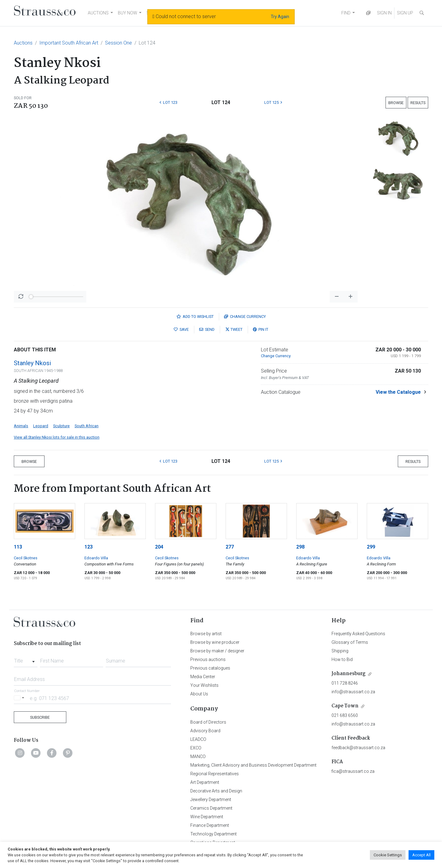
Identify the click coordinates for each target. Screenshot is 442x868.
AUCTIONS (98, 13)
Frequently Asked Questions (358, 634)
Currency (245, 317)
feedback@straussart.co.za (358, 748)
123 (89, 547)
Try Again (280, 17)
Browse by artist (206, 634)
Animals (21, 426)
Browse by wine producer (215, 642)
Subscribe (40, 717)
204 (159, 547)
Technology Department (213, 834)
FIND (346, 13)
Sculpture (61, 426)
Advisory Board (205, 731)
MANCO (198, 757)
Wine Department (207, 817)
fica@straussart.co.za (353, 771)
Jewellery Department (211, 800)
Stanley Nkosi (32, 363)
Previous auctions (208, 659)
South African (87, 426)
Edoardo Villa (96, 558)
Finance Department (210, 825)
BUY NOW (128, 13)
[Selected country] (20, 698)
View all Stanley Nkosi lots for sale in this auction (57, 437)
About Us (199, 694)
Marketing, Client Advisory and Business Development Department (253, 765)
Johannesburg (349, 674)
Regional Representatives (215, 774)
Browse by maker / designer (217, 651)
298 (300, 547)
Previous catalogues (210, 668)
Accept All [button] (421, 855)
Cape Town (345, 706)
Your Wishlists (204, 685)
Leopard (41, 426)
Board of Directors (208, 722)
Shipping (340, 651)
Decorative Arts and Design (216, 791)
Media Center (203, 677)
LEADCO (198, 739)
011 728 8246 (345, 683)
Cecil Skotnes (26, 558)
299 (371, 547)
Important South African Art (69, 43)
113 (18, 547)
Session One (118, 43)
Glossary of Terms (350, 642)
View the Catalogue (398, 392)
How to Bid (342, 659)
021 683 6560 (345, 715)
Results (418, 103)
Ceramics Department (211, 808)
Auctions (23, 43)
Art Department (205, 782)
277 (230, 547)
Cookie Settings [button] (388, 855)
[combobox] (26, 659)
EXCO (196, 748)
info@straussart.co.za (353, 692)
